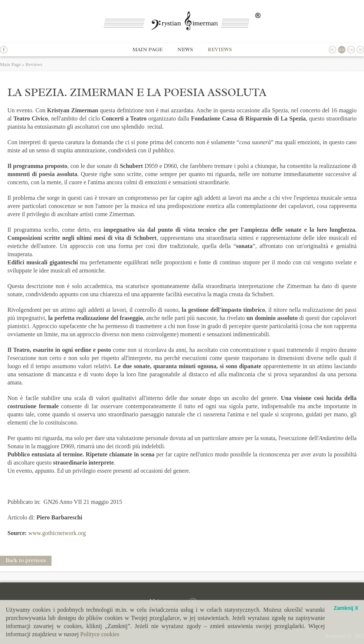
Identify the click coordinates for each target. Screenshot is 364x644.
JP (360, 50)
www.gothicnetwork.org (57, 533)
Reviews (220, 49)
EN (342, 50)
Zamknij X (346, 608)
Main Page (10, 64)
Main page (147, 49)
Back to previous (26, 560)
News (185, 49)
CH (351, 50)
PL (332, 50)
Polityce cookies (100, 634)
